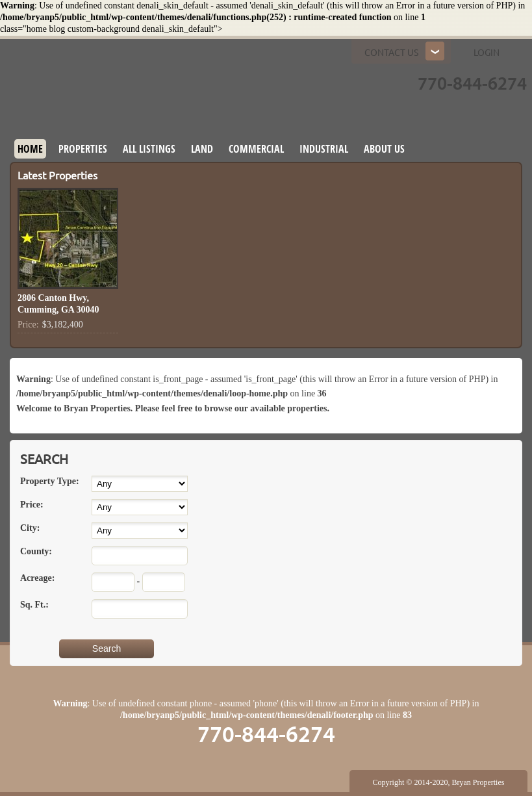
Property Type (50, 481)
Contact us (391, 53)
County (36, 551)
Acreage (37, 578)
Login (487, 53)
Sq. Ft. (34, 605)
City (30, 528)
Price (32, 505)
